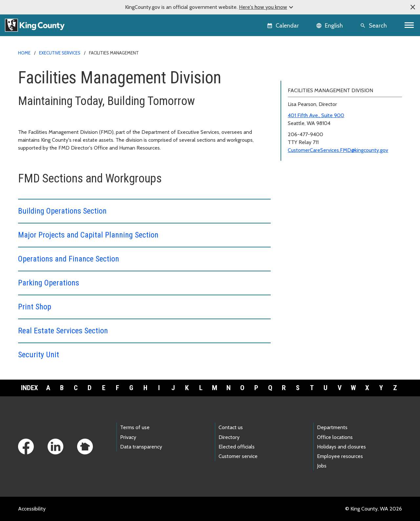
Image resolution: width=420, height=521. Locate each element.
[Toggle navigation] (409, 25)
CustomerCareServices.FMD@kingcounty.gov (338, 234)
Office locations (335, 437)
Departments (332, 427)
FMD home (298, 73)
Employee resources (340, 456)
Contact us (231, 427)
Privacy (128, 437)
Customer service (238, 456)
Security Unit (39, 355)
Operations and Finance (312, 104)
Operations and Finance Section (69, 259)
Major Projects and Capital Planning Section (88, 235)
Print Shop (35, 307)
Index (30, 388)
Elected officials (237, 447)
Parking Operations (49, 283)
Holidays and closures (341, 447)
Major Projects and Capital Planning (327, 94)
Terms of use (135, 427)
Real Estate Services (310, 136)
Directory (229, 437)
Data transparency (141, 447)
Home (24, 53)
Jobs (322, 466)
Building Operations (307, 83)
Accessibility (32, 509)
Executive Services (60, 53)
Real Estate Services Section (63, 331)
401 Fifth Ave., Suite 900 (316, 199)
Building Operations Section (62, 211)
